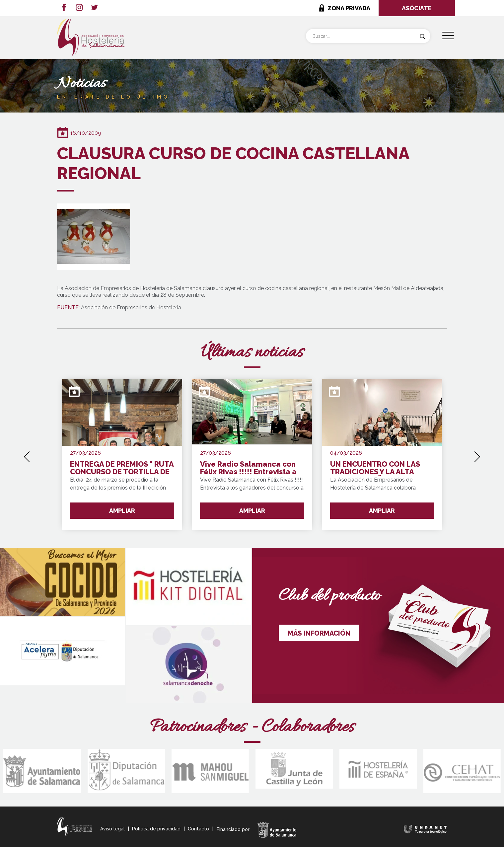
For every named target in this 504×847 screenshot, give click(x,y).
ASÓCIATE (417, 8)
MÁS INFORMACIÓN (319, 633)
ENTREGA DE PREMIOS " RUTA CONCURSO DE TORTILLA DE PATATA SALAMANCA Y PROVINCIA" (122, 468)
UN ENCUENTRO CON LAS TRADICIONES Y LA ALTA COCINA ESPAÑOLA (375, 468)
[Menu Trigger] (448, 36)
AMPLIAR (122, 511)
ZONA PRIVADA (349, 8)
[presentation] (27, 454)
